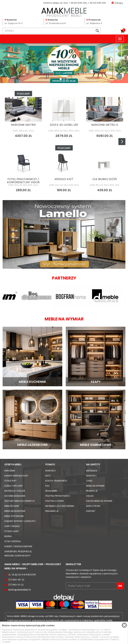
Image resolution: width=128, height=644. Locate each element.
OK (120, 586)
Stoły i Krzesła (13, 541)
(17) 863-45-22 (16, 580)
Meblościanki (12, 506)
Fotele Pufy (10, 481)
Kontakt (91, 511)
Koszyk (124, 30)
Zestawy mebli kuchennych (19, 501)
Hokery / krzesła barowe (18, 546)
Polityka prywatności (58, 496)
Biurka (8, 536)
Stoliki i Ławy (12, 531)
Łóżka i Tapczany (14, 486)
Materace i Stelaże (15, 491)
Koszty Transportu (56, 481)
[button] (3, 63)
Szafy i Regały (12, 526)
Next (122, 142)
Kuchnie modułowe (15, 496)
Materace (92, 471)
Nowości (50, 471)
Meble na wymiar (95, 486)
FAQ (47, 486)
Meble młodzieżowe (15, 511)
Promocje (92, 491)
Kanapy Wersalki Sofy (16, 476)
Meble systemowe (14, 516)
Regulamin (51, 491)
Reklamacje (52, 511)
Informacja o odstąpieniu (60, 506)
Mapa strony (93, 506)
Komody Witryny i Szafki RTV (20, 521)
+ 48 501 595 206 (78, 3)
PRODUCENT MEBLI (64, 12)
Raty (48, 476)
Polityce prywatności (98, 639)
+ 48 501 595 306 (97, 3)
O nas (89, 481)
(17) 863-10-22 (16, 585)
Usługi (90, 496)
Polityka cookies (55, 501)
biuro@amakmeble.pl (20, 590)
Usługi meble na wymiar (99, 501)
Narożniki (10, 471)
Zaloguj (117, 3)
